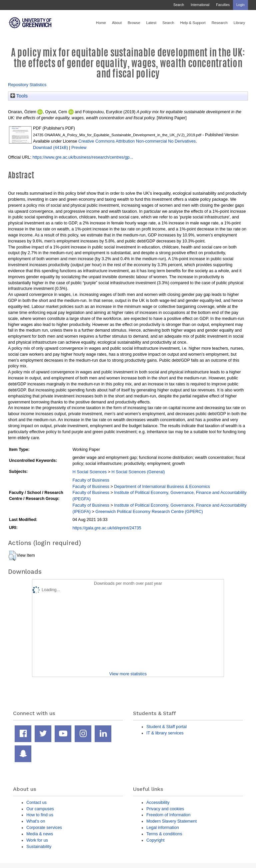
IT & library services (165, 733)
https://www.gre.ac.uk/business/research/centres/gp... (83, 157)
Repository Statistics (27, 85)
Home (101, 23)
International (200, 5)
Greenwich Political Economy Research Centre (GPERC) (149, 511)
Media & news (40, 834)
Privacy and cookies (165, 809)
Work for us (37, 840)
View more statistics (128, 674)
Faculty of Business (91, 480)
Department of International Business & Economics (162, 486)
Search (179, 5)
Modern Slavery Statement (171, 821)
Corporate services (44, 827)
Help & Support (193, 23)
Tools (19, 96)
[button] (12, 556)
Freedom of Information (168, 815)
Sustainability (39, 846)
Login (240, 5)
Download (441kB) (50, 147)
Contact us (36, 802)
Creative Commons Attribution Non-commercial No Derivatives (137, 141)
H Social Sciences (89, 472)
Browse (134, 23)
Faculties (223, 5)
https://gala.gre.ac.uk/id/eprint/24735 (107, 528)
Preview (79, 147)
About (117, 23)
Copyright (155, 840)
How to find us (40, 815)
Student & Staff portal (166, 727)
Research (220, 23)
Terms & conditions (164, 834)
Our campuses (40, 809)
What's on (36, 821)
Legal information (163, 827)
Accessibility (158, 802)
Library (239, 23)
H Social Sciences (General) (138, 472)
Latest (151, 23)
